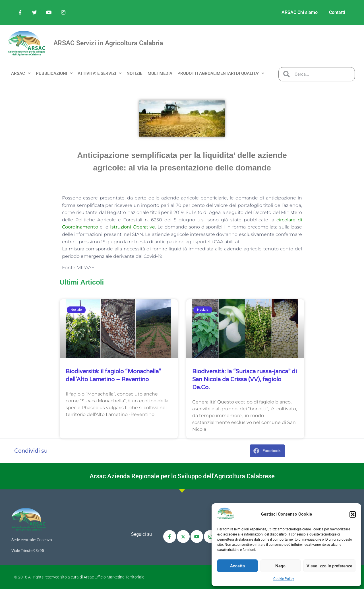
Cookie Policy (284, 579)
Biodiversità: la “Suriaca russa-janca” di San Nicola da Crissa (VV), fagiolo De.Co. (245, 380)
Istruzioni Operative (133, 227)
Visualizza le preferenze (329, 566)
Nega (280, 566)
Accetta (237, 566)
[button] (353, 514)
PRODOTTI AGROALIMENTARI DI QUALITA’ (221, 73)
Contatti (337, 12)
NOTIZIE (134, 73)
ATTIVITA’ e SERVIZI (100, 73)
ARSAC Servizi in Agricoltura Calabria (108, 43)
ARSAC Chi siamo (300, 12)
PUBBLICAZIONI (54, 73)
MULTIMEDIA (160, 73)
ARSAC (21, 73)
